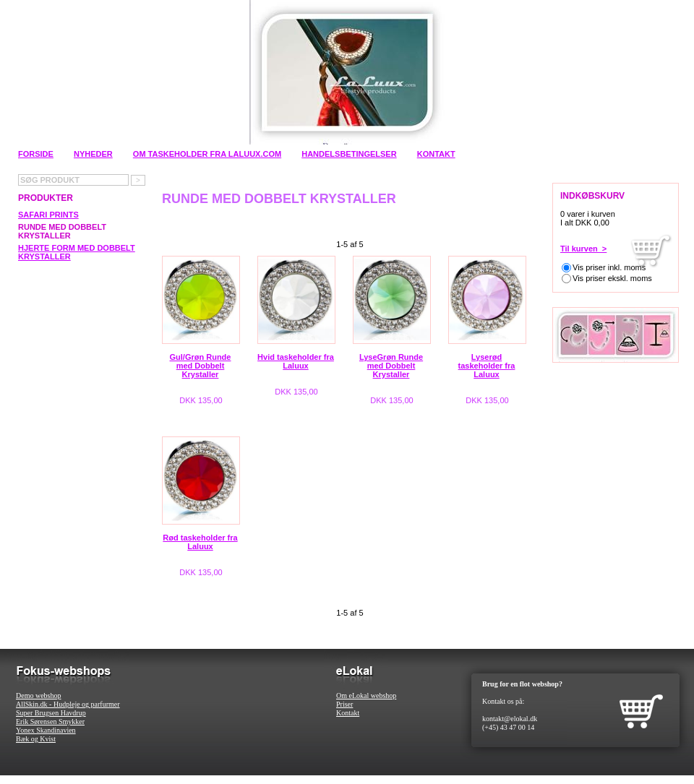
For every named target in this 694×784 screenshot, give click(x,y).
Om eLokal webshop (366, 695)
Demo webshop (39, 695)
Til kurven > (583, 249)
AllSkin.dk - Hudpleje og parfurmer (68, 704)
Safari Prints (48, 215)
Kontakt (436, 154)
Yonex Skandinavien (46, 730)
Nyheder (93, 154)
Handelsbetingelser (349, 154)
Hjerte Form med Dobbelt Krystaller (77, 252)
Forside (36, 154)
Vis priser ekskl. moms (612, 278)
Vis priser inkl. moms (609, 267)
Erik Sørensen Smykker (50, 721)
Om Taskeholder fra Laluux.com (207, 154)
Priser (344, 704)
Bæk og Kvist (36, 739)
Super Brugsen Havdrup (51, 713)
